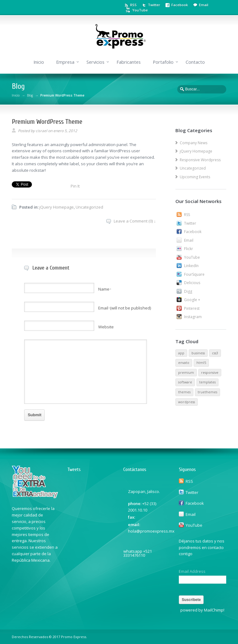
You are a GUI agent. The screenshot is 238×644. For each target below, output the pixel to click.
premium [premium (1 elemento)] (186, 373)
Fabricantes (129, 62)
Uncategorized (89, 207)
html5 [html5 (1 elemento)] (201, 363)
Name (105, 289)
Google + (192, 300)
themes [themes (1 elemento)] (184, 392)
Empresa (65, 62)
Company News (194, 143)
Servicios (95, 62)
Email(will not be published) (125, 308)
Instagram (193, 317)
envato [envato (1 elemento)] (184, 363)
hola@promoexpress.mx (151, 531)
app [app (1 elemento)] (181, 353)
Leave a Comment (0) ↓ (135, 221)
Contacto (195, 62)
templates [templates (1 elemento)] (207, 382)
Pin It (75, 186)
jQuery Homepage (57, 207)
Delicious (192, 283)
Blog (30, 95)
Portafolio (163, 62)
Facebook (180, 5)
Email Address (192, 571)
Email (204, 5)
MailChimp (214, 610)
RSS (133, 5)
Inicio (39, 62)
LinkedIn (191, 266)
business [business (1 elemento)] (198, 353)
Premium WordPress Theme (47, 122)
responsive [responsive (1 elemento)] (210, 373)
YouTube (140, 10)
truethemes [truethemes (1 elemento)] (207, 392)
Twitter (154, 5)
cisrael (41, 131)
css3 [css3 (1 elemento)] (215, 353)
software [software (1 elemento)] (185, 382)
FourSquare (194, 274)
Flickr (189, 249)
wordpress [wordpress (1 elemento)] (187, 402)
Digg (188, 291)
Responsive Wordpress (200, 160)
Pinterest (192, 308)
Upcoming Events (195, 177)
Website (106, 327)
